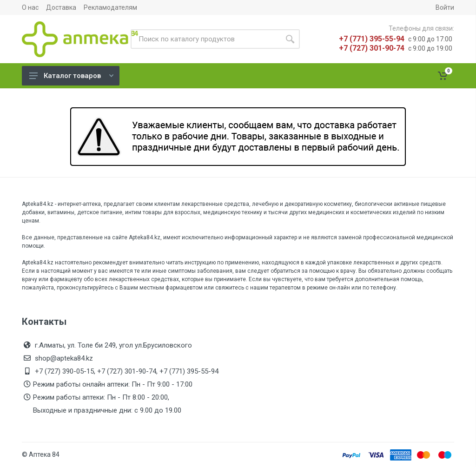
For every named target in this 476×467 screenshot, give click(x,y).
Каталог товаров (71, 76)
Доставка (61, 7)
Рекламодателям (110, 7)
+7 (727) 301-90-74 (372, 48)
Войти (445, 7)
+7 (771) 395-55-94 (372, 39)
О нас (30, 7)
